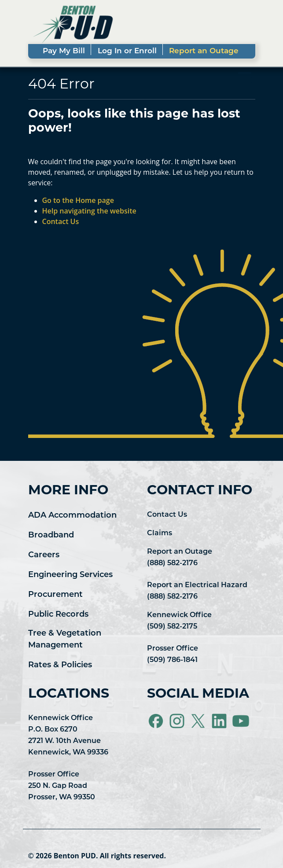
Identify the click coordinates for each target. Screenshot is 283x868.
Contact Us (167, 515)
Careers (44, 555)
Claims (160, 533)
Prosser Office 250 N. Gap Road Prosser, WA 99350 (62, 786)
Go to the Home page (78, 200)
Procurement (55, 595)
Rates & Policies (60, 665)
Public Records (58, 615)
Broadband (51, 535)
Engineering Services (70, 575)
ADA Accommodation (72, 516)
